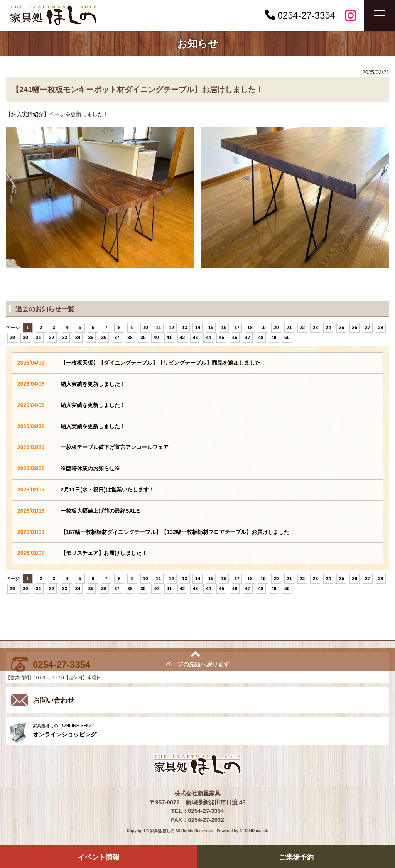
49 (274, 338)
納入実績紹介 (27, 114)
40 (156, 338)
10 (145, 328)
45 (222, 338)
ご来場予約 (296, 857)
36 (104, 338)
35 (91, 338)
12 (171, 328)
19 (263, 328)
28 (381, 328)
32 (51, 338)
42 (182, 338)
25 (342, 328)
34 (78, 338)
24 (328, 328)
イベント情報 (99, 857)
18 (250, 328)
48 (261, 338)
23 (315, 328)
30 (25, 338)
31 (38, 338)
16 (224, 328)
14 (198, 328)
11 (158, 328)
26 (354, 328)
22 (302, 328)
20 (276, 328)
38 (130, 338)
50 (287, 338)
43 (195, 338)
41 (169, 338)
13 (185, 328)
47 (247, 338)
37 (117, 338)
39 (143, 338)
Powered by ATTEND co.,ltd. (242, 831)
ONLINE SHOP (209, 730)
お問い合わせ (54, 700)
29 (12, 338)
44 (208, 338)
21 (289, 328)
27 (367, 328)
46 (234, 338)
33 (65, 338)
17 (237, 328)
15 (211, 328)
